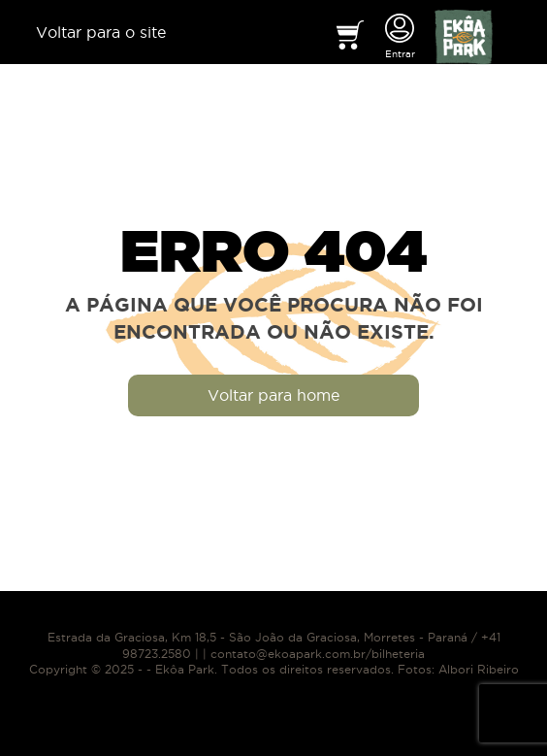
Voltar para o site (101, 32)
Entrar (400, 54)
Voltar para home (273, 395)
